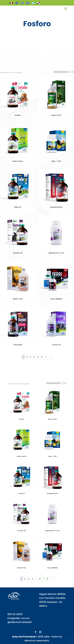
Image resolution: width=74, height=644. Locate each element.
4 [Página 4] (34, 357)
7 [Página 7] (46, 357)
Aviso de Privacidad (24, 637)
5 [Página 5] (38, 357)
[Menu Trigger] (66, 9)
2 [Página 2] (27, 357)
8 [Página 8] (47, 579)
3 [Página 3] (30, 357)
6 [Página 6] (42, 357)
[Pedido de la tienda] (64, 72)
